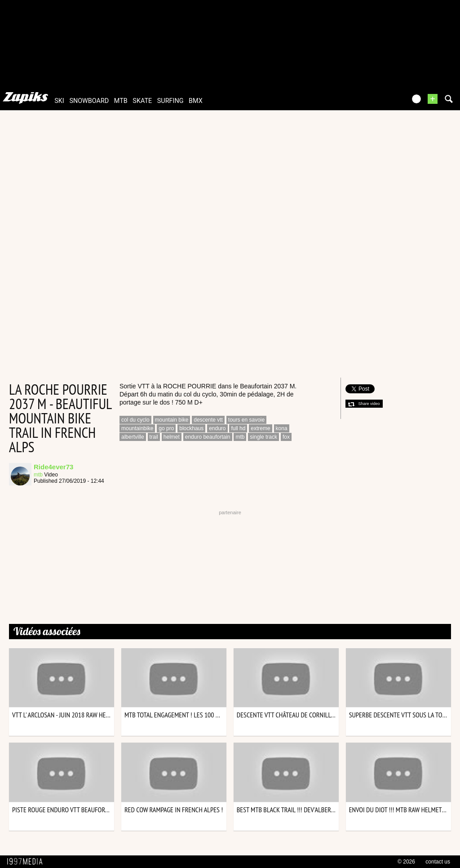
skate (142, 101)
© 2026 (406, 862)
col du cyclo (135, 420)
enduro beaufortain (208, 437)
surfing (170, 101)
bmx (196, 101)
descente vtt (208, 420)
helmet (172, 437)
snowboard (89, 101)
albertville (133, 437)
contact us (438, 862)
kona (282, 428)
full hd (238, 428)
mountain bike (172, 420)
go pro (166, 428)
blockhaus (191, 428)
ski (59, 101)
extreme (260, 428)
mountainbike (137, 428)
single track (263, 437)
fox (286, 437)
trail (154, 437)
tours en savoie (246, 420)
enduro (217, 428)
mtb (121, 101)
